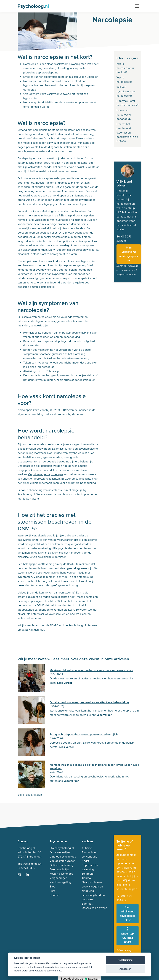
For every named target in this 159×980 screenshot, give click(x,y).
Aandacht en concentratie (90, 854)
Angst (85, 861)
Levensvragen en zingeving (92, 889)
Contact (55, 895)
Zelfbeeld (88, 874)
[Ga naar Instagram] (21, 875)
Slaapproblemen (92, 882)
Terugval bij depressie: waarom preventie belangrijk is (84, 734)
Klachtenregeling (60, 882)
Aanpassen (125, 969)
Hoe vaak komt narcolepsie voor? (127, 103)
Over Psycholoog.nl (62, 848)
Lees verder (65, 683)
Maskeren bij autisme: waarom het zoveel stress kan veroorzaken (91, 670)
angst (26, 479)
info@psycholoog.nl (30, 864)
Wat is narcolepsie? (124, 80)
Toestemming (125, 960)
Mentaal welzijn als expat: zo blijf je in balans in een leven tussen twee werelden (94, 766)
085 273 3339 (26, 868)
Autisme (87, 848)
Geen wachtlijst (59, 869)
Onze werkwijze (60, 852)
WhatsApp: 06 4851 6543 (128, 936)
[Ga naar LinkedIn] (30, 875)
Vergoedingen (59, 878)
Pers (52, 891)
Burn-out (87, 904)
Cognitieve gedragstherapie (46, 474)
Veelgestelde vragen (63, 861)
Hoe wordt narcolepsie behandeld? (124, 115)
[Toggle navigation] (137, 6)
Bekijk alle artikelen (30, 795)
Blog (52, 886)
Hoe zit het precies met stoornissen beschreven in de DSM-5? (127, 133)
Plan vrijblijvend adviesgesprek (129, 254)
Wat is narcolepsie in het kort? (125, 68)
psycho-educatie (79, 453)
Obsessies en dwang (94, 908)
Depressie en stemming (90, 867)
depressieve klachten (47, 479)
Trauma (86, 878)
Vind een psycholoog (63, 857)
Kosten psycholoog (61, 874)
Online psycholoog (61, 865)
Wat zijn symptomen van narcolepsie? (126, 91)
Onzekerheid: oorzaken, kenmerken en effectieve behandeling (89, 702)
